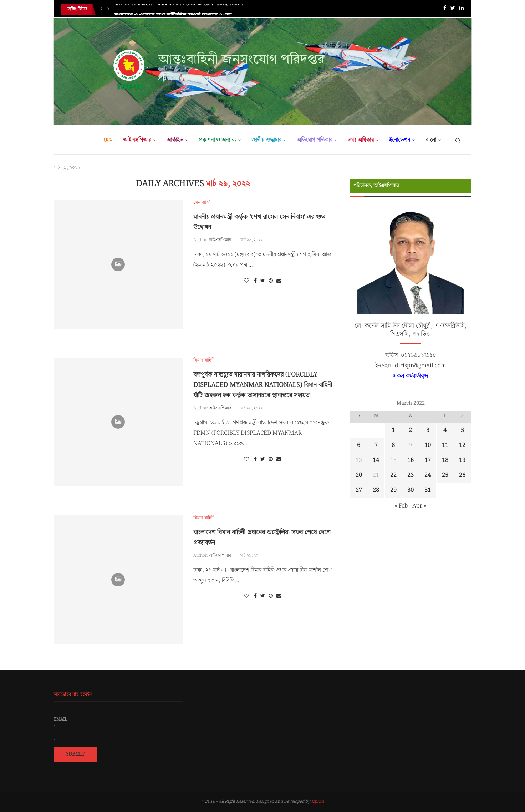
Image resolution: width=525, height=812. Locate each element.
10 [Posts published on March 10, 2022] (428, 445)
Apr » (419, 506)
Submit (75, 754)
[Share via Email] (279, 281)
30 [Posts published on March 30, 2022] (411, 490)
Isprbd (318, 801)
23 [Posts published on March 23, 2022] (411, 475)
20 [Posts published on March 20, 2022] (359, 475)
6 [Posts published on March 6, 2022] (359, 445)
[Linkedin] (462, 9)
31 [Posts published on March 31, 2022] (428, 490)
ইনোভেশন (400, 140)
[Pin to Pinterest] (271, 281)
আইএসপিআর (137, 140)
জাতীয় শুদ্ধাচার (266, 140)
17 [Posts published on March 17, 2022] (428, 460)
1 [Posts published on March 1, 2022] (393, 430)
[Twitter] (453, 9)
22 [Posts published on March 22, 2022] (393, 475)
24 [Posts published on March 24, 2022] (428, 475)
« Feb (401, 506)
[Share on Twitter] (263, 281)
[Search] (458, 140)
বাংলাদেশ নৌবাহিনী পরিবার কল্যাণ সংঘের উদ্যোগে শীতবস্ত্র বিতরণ (178, 9)
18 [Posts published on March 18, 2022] (445, 460)
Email (62, 720)
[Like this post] (246, 281)
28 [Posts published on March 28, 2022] (376, 490)
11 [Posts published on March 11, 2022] (445, 445)
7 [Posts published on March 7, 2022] (376, 445)
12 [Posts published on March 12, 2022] (462, 445)
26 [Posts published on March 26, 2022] (462, 475)
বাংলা (431, 140)
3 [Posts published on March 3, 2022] (428, 430)
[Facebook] (445, 9)
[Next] (108, 9)
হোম (108, 140)
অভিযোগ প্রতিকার (315, 140)
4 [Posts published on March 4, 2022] (445, 430)
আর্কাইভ (175, 140)
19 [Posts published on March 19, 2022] (462, 460)
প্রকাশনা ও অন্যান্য (217, 140)
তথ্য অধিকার (361, 140)
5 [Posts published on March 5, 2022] (462, 430)
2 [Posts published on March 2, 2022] (410, 430)
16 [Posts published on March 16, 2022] (411, 460)
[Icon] (118, 264)
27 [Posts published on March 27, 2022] (359, 490)
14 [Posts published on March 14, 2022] (376, 460)
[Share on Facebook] (255, 281)
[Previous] (101, 9)
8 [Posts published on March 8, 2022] (393, 445)
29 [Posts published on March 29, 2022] (393, 490)
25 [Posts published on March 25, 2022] (445, 475)
